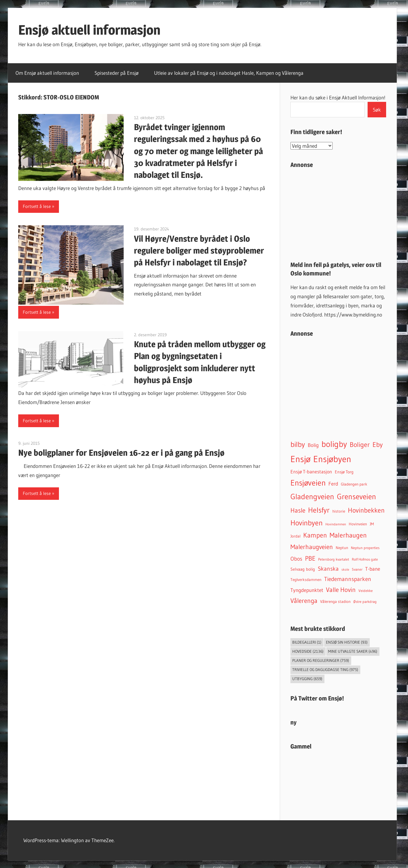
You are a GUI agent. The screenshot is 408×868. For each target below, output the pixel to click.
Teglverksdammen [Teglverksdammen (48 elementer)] (306, 580)
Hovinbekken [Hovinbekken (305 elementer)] (366, 510)
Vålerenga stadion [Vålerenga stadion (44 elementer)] (335, 601)
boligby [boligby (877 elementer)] (334, 444)
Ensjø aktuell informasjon (89, 30)
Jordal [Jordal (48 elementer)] (295, 536)
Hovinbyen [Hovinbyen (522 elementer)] (307, 523)
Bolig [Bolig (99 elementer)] (313, 445)
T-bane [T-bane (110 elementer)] (373, 569)
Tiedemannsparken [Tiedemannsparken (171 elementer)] (348, 579)
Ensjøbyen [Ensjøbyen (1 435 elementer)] (332, 459)
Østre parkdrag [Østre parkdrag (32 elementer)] (365, 602)
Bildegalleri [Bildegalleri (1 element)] (307, 642)
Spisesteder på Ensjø (117, 73)
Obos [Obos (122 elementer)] (296, 559)
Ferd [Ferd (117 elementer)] (333, 484)
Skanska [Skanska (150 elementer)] (328, 569)
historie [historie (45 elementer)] (339, 511)
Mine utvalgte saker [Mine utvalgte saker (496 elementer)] (353, 651)
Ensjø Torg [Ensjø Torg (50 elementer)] (344, 472)
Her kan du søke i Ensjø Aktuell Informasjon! (338, 97)
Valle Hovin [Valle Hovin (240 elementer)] (341, 590)
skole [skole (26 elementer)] (345, 570)
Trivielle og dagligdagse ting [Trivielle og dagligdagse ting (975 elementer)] (325, 669)
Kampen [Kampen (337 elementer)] (315, 535)
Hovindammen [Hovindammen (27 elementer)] (336, 524)
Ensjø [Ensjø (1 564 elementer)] (300, 459)
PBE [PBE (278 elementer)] (310, 558)
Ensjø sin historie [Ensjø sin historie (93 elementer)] (347, 642)
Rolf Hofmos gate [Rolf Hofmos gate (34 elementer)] (365, 559)
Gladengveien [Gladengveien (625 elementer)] (312, 497)
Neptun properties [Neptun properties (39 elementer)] (365, 548)
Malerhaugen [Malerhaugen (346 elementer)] (348, 535)
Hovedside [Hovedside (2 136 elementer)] (308, 651)
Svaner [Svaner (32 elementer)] (357, 569)
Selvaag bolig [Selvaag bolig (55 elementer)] (303, 569)
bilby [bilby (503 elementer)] (298, 444)
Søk (377, 110)
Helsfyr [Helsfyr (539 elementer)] (319, 510)
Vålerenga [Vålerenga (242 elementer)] (304, 601)
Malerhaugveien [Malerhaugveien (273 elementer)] (312, 547)
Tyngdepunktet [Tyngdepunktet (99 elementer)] (307, 590)
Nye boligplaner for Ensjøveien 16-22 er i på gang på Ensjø (121, 453)
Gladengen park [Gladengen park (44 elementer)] (354, 484)
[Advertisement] (338, 212)
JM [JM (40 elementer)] (372, 524)
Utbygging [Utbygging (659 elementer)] (307, 679)
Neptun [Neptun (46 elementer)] (342, 548)
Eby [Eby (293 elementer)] (378, 445)
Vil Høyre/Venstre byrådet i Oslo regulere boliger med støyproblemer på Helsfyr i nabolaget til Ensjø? (199, 251)
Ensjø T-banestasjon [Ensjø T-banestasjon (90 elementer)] (311, 472)
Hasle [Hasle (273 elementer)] (298, 510)
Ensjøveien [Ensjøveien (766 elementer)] (308, 483)
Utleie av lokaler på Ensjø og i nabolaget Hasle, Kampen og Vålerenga (229, 73)
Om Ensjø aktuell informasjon (47, 73)
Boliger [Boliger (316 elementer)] (360, 445)
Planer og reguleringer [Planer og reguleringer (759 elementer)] (321, 660)
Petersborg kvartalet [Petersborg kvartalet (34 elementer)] (334, 559)
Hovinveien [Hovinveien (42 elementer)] (358, 524)
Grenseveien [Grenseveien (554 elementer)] (357, 496)
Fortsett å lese (37, 206)
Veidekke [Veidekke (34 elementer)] (366, 591)
